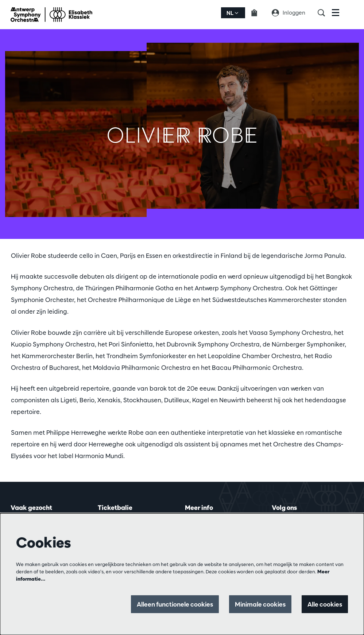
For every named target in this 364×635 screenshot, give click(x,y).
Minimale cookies (260, 604)
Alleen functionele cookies (175, 604)
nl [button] (232, 13)
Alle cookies (325, 604)
